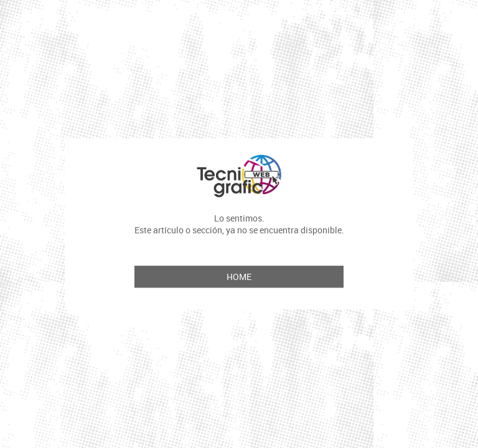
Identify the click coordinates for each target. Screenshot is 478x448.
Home (239, 277)
